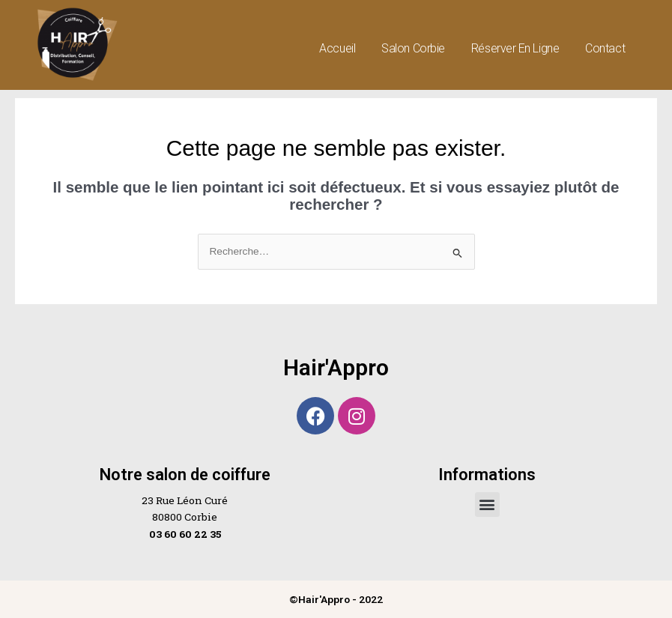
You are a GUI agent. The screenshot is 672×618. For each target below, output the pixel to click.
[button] (487, 505)
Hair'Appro (336, 367)
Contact (605, 48)
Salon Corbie (413, 48)
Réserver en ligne (515, 48)
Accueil (337, 48)
